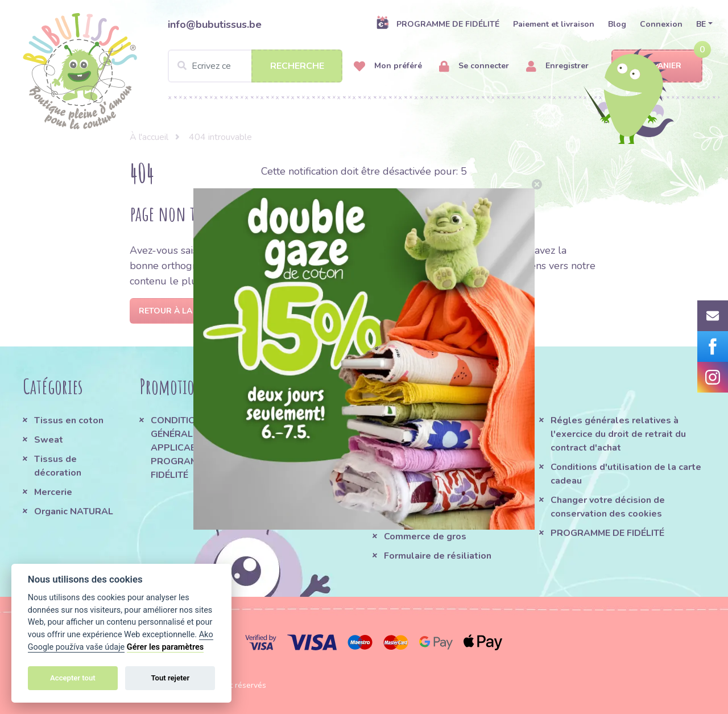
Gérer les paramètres (165, 647)
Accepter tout (73, 678)
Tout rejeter (170, 678)
